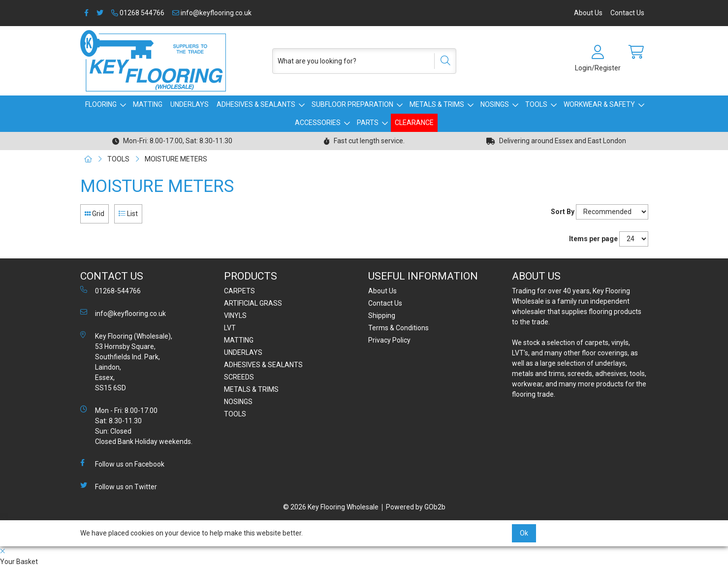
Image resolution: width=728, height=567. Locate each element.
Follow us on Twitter (119, 486)
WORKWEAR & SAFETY (599, 104)
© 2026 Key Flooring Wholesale (331, 507)
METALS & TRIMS (437, 104)
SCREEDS (239, 377)
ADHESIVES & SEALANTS (256, 104)
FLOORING (101, 104)
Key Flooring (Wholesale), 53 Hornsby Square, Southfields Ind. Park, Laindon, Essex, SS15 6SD (126, 362)
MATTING (148, 104)
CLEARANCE (414, 123)
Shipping (382, 315)
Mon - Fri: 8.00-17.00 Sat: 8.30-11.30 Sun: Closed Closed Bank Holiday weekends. (136, 425)
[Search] (442, 61)
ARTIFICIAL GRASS (253, 303)
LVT (230, 328)
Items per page (593, 239)
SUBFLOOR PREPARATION (352, 104)
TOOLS (536, 104)
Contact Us (627, 13)
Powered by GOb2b (416, 507)
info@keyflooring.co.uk (212, 13)
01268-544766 (111, 290)
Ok (524, 533)
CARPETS (239, 291)
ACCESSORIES (318, 123)
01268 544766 (138, 13)
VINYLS (235, 315)
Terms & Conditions (398, 328)
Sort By (563, 212)
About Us (588, 13)
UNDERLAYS (190, 104)
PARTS (368, 123)
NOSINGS (495, 104)
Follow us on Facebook (122, 464)
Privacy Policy (389, 340)
